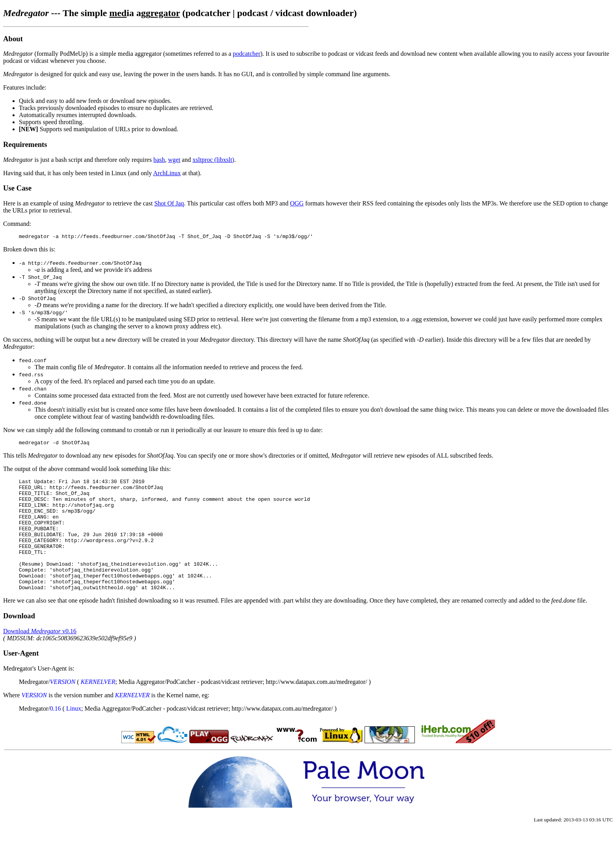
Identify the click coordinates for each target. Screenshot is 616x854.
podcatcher (247, 54)
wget (174, 160)
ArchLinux (167, 173)
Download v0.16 (40, 656)
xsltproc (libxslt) (213, 160)
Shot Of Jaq (169, 203)
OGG (297, 203)
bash (159, 160)
